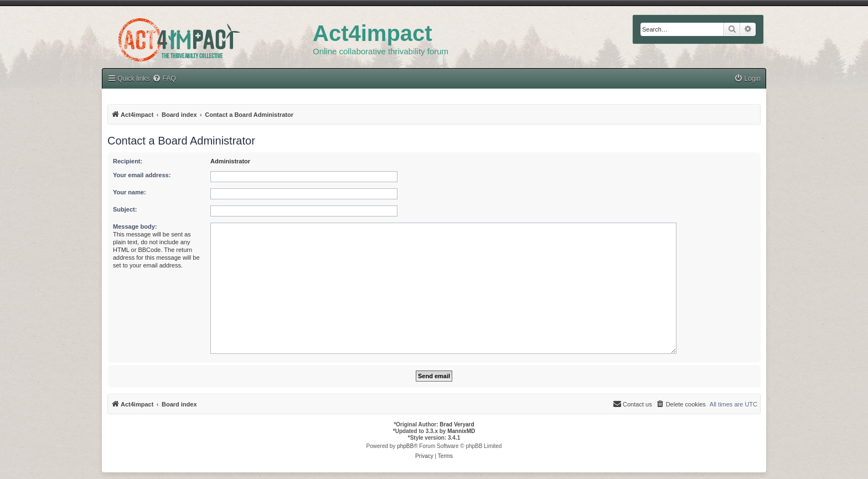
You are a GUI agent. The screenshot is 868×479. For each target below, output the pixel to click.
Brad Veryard (457, 424)
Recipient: (128, 161)
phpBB (405, 446)
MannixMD (461, 431)
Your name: (130, 192)
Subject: (125, 209)
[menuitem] (164, 79)
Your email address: (142, 175)
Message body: (135, 226)
